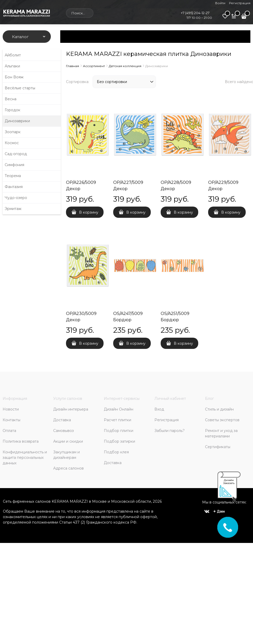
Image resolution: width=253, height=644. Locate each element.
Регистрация (240, 3)
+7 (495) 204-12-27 (195, 13)
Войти (220, 3)
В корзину (89, 212)
